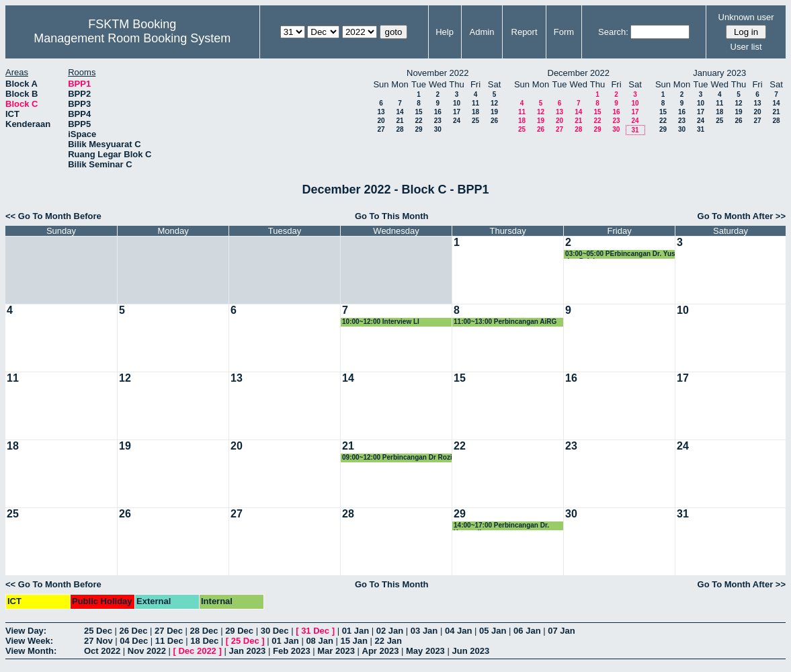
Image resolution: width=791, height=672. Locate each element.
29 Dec (239, 631)
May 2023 (425, 651)
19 (494, 112)
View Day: (26, 631)
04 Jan (458, 631)
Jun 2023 (470, 651)
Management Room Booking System (132, 38)
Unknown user (746, 17)
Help (445, 32)
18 (475, 112)
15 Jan (353, 641)
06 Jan (527, 631)
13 (381, 112)
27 (381, 129)
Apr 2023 (381, 651)
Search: (613, 32)
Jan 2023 (247, 651)
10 (457, 103)
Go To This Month (392, 216)
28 (400, 129)
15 (418, 112)
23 (438, 121)
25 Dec (98, 631)
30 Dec (275, 631)
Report (525, 32)
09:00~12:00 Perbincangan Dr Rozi (397, 457)
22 (418, 121)
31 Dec (315, 631)
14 (400, 112)
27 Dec (169, 631)
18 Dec (204, 641)
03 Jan (424, 631)
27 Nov (98, 641)
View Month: (31, 651)
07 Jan (561, 631)
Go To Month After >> (742, 216)
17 (457, 112)
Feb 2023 (292, 651)
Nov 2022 (147, 651)
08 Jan (319, 641)
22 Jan (388, 641)
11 (475, 103)
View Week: (29, 641)
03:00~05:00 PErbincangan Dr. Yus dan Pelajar (620, 254)
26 (494, 121)
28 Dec (204, 631)
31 (635, 130)
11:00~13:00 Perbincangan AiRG (505, 322)
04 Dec (134, 641)
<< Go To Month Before (53, 216)
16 (438, 112)
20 (381, 121)
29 (418, 129)
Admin (482, 32)
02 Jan (390, 631)
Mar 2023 (336, 651)
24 (457, 121)
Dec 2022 (197, 651)
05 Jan (493, 631)
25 (475, 121)
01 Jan (356, 631)
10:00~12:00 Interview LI (381, 322)
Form (564, 32)
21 (400, 121)
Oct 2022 (102, 651)
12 (494, 103)
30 (438, 129)
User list (746, 47)
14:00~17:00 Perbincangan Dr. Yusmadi (501, 526)
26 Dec (134, 631)
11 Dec (169, 641)
